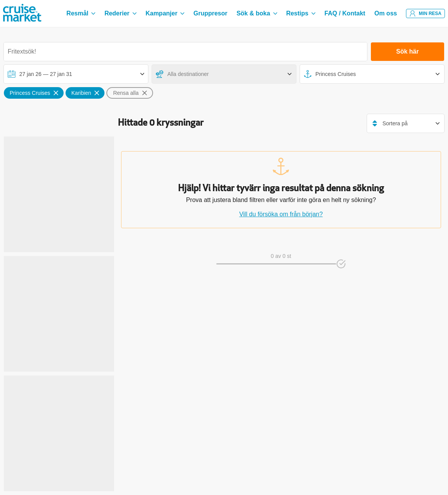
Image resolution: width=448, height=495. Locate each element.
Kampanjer (165, 13)
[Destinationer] (224, 74)
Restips (301, 13)
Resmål (81, 13)
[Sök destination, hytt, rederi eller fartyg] (185, 52)
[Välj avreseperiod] (76, 74)
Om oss (386, 13)
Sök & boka (257, 13)
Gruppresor (211, 13)
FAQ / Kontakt (345, 13)
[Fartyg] (372, 74)
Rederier (120, 13)
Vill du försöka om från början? (281, 214)
